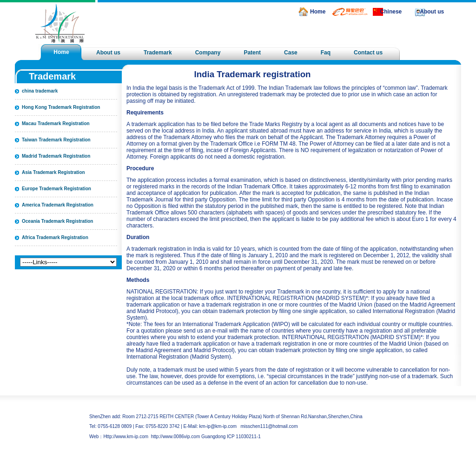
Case (291, 53)
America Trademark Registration (58, 205)
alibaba (335, 11)
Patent (252, 53)
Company (208, 53)
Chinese (391, 12)
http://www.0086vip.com (176, 437)
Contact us (368, 53)
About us (432, 12)
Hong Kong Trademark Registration (61, 107)
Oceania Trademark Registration (57, 221)
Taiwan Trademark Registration (56, 140)
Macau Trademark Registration (56, 123)
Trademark (158, 53)
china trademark (40, 91)
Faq (326, 53)
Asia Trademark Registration (53, 172)
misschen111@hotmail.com (269, 426)
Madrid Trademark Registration (56, 156)
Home (318, 12)
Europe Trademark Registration (56, 189)
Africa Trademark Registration (55, 237)
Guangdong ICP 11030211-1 (231, 437)
